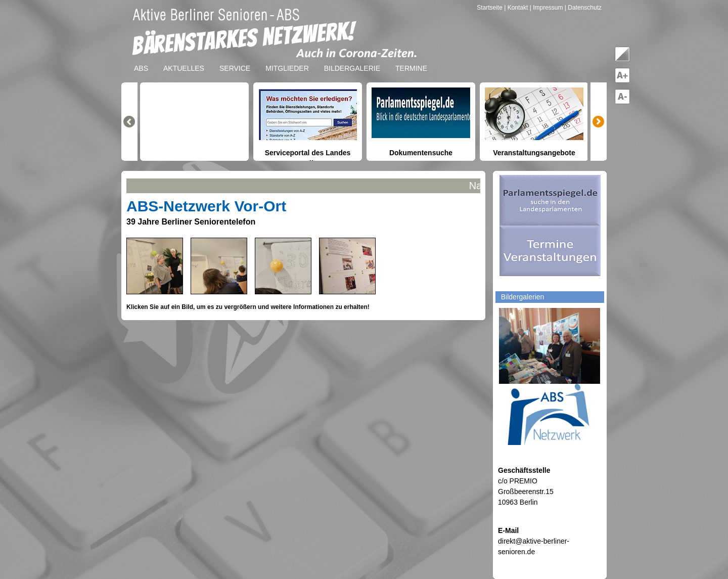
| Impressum (547, 8)
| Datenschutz (583, 8)
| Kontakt (517, 8)
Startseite (490, 8)
